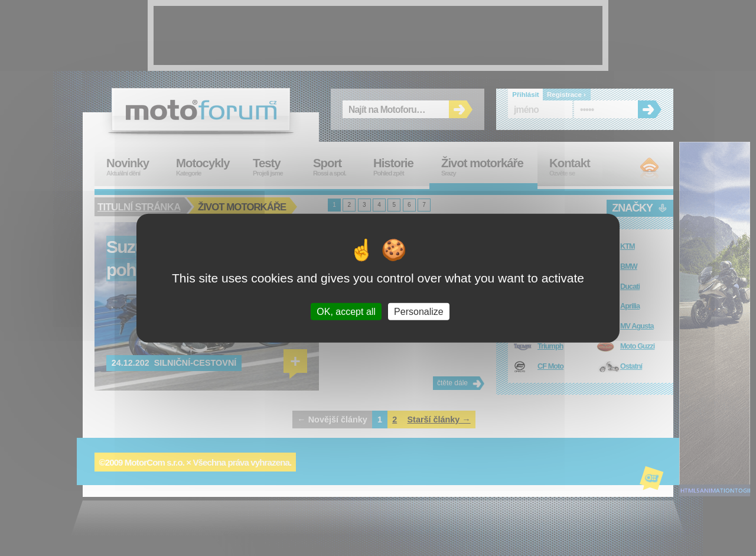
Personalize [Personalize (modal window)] (419, 312)
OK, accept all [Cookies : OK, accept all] (346, 312)
